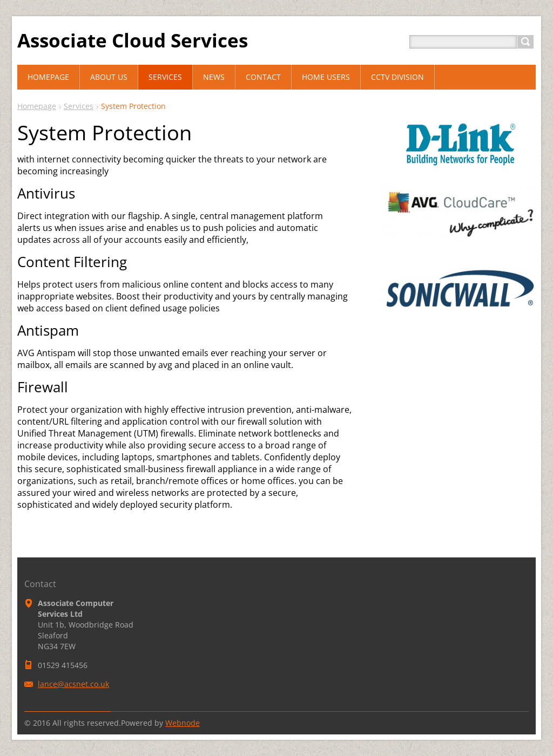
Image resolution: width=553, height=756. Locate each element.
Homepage (37, 106)
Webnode (183, 723)
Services (79, 106)
